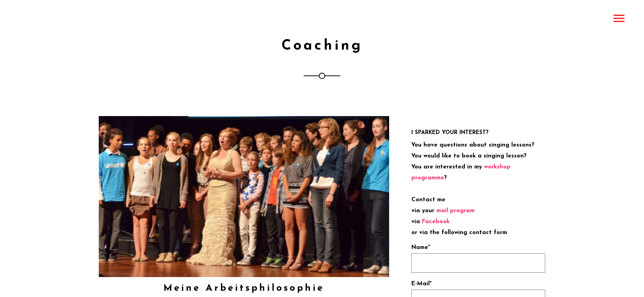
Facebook (436, 222)
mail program (455, 211)
